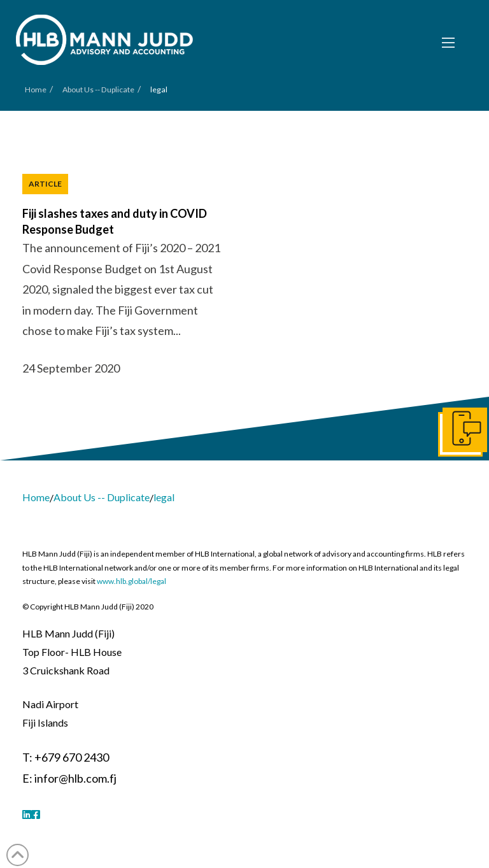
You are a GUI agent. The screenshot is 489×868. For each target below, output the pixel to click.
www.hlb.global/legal (131, 581)
